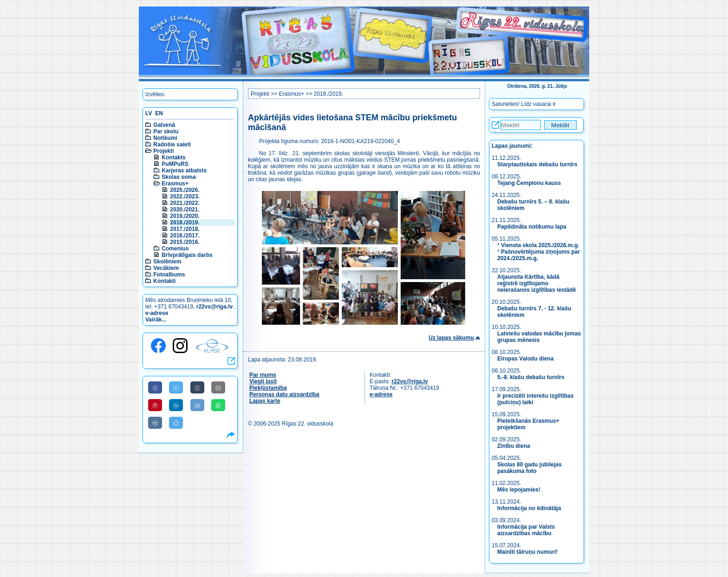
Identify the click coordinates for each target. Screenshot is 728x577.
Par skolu (166, 131)
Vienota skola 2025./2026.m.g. (540, 245)
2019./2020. (185, 216)
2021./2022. (185, 203)
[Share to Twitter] (176, 387)
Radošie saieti (172, 144)
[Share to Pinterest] (155, 405)
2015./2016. (185, 242)
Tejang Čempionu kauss (529, 183)
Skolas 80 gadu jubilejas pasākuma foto (530, 468)
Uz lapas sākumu (451, 338)
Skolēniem (167, 262)
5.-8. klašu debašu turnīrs (531, 377)
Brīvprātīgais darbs (187, 255)
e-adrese (157, 313)
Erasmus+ (175, 184)
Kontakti (164, 281)
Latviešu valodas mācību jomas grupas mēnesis (539, 337)
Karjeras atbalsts (184, 170)
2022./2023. (185, 197)
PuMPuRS (175, 164)
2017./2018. (185, 229)
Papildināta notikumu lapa (532, 227)
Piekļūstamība (268, 388)
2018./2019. (185, 223)
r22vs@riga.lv (214, 307)
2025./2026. (185, 190)
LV (149, 113)
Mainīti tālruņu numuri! (527, 552)
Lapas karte (265, 401)
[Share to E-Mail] (218, 387)
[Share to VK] (155, 423)
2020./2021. (185, 210)
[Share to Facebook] (155, 387)
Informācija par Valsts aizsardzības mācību (526, 530)
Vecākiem (166, 268)
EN (159, 113)
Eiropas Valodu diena (525, 359)
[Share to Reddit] (197, 405)
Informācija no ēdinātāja (529, 508)
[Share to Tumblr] (197, 387)
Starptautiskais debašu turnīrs (538, 164)
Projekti (163, 151)
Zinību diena (514, 446)
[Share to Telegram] (176, 423)
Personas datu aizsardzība (284, 394)
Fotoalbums (169, 275)
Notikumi (165, 138)
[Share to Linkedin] (176, 405)
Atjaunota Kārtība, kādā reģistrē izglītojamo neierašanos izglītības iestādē (536, 283)
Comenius (175, 249)
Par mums (263, 375)
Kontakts (173, 157)
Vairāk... (156, 320)
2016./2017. (185, 236)
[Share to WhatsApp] (218, 405)
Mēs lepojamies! (519, 490)
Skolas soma (179, 177)
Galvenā (164, 125)
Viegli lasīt (263, 381)
